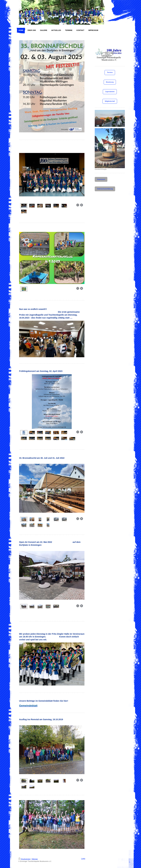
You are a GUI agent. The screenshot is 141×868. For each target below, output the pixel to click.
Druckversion (24, 859)
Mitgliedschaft (110, 101)
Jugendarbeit (110, 92)
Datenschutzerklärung (105, 189)
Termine (110, 72)
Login (83, 858)
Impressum (101, 179)
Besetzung (110, 82)
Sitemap (35, 859)
